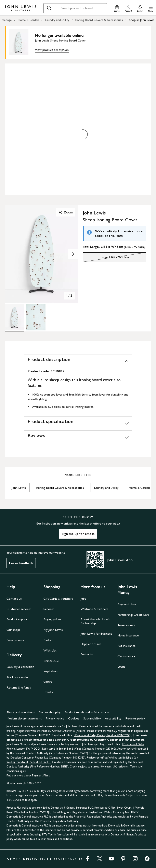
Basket (48, 640)
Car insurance (126, 656)
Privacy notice (55, 718)
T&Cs (10, 800)
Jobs (83, 599)
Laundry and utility (57, 20)
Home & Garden (28, 20)
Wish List (50, 650)
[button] (151, 8)
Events (48, 692)
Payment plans (127, 604)
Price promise (15, 640)
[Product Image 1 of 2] (15, 317)
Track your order (17, 677)
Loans (121, 666)
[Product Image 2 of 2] (36, 317)
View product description (52, 50)
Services (49, 609)
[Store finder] (117, 8)
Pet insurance (126, 646)
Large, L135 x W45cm (106, 258)
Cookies (74, 718)
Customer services (19, 609)
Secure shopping (50, 712)
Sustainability (92, 718)
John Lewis (19, 488)
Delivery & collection (20, 667)
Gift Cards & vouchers (58, 599)
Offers (48, 682)
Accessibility (113, 718)
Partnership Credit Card (133, 615)
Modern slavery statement (24, 718)
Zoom (65, 212)
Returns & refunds (19, 687)
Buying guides (52, 619)
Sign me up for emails (78, 534)
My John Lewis (53, 630)
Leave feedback (21, 563)
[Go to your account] (128, 8)
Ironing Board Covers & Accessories (99, 20)
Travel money (126, 625)
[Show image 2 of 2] (73, 254)
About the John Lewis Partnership (95, 621)
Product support (18, 619)
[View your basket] (140, 8)
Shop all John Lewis (142, 20)
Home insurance (128, 635)
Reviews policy (135, 718)
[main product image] (22, 42)
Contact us (14, 599)
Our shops (14, 630)
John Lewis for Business (96, 634)
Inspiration (50, 671)
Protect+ (87, 654)
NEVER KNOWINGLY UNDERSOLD (45, 859)
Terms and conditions (21, 712)
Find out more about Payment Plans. (28, 776)
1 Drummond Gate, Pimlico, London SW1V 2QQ (103, 735)
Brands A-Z (51, 661)
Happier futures (91, 644)
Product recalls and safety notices (87, 712)
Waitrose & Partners (94, 609)
